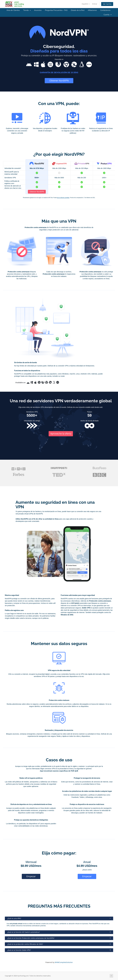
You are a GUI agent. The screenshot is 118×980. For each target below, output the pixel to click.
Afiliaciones (92, 10)
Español (86, 4)
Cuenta (108, 15)
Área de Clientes (13, 10)
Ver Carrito (107, 4)
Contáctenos (105, 10)
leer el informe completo (63, 198)
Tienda (27, 10)
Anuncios (38, 10)
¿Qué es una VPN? (59, 918)
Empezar (31, 876)
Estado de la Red (78, 10)
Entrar (95, 4)
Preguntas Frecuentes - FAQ (56, 10)
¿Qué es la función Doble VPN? (59, 950)
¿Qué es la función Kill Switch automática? (59, 932)
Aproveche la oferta (61, 434)
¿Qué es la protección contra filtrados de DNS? (59, 944)
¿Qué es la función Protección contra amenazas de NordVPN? (59, 938)
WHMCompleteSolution (64, 962)
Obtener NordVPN (59, 81)
